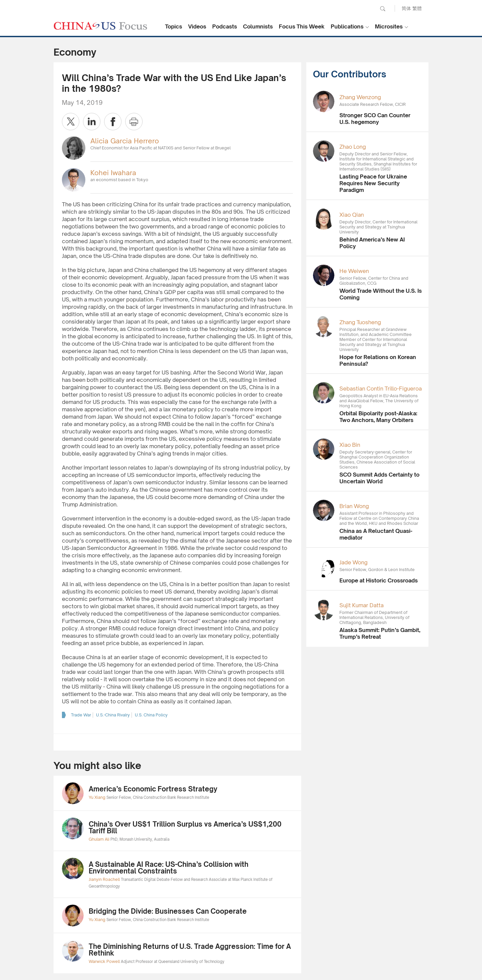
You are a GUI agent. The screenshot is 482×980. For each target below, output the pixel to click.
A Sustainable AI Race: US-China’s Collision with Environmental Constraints (169, 868)
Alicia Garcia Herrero (125, 141)
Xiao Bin (350, 445)
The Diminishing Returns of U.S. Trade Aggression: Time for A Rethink (190, 950)
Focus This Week (302, 26)
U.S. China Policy (151, 715)
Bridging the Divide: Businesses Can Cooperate (168, 911)
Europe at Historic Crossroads (379, 580)
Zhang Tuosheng (360, 322)
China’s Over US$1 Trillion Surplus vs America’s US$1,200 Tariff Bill (185, 827)
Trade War (81, 715)
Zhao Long (353, 147)
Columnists (258, 26)
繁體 (417, 8)
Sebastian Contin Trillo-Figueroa (381, 389)
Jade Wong (353, 562)
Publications (347, 26)
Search (383, 9)
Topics (174, 26)
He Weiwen (354, 271)
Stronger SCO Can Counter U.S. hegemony (375, 119)
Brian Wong (354, 506)
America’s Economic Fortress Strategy (153, 789)
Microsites (389, 26)
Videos (197, 26)
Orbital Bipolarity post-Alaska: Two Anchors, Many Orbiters (378, 417)
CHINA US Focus (100, 26)
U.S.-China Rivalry (113, 715)
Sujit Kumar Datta (361, 605)
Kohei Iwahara (113, 173)
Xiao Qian (352, 215)
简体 (406, 8)
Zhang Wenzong (360, 97)
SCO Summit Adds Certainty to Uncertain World (379, 478)
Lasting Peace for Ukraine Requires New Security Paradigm (373, 183)
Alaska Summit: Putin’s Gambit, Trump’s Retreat (380, 633)
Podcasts (225, 26)
